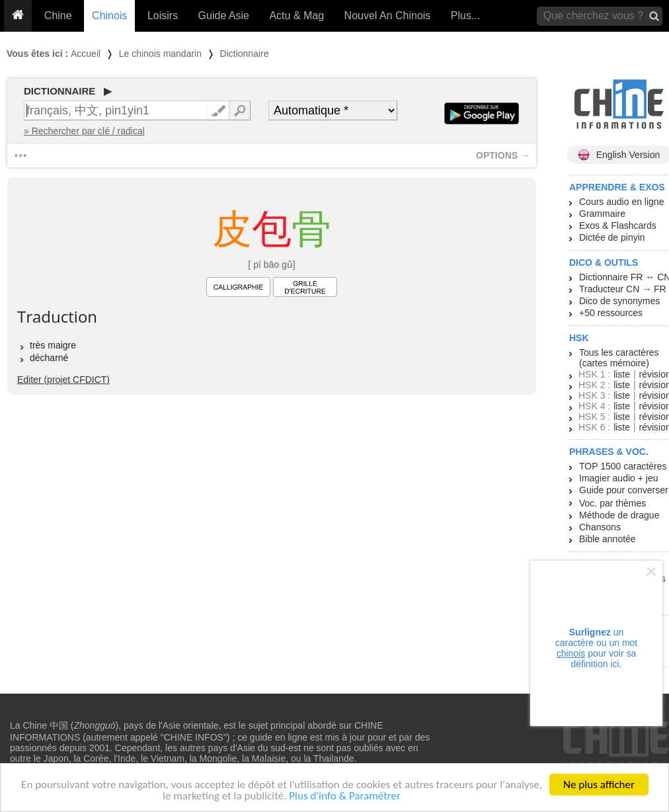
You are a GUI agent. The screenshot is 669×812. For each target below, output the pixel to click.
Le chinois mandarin (160, 54)
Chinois (109, 16)
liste (622, 374)
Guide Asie (224, 16)
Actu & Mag (296, 16)
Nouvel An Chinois (388, 16)
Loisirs (163, 16)
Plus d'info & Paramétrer (345, 796)
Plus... (465, 16)
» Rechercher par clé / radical (84, 131)
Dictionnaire (245, 54)
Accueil (86, 54)
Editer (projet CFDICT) (63, 380)
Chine (58, 16)
